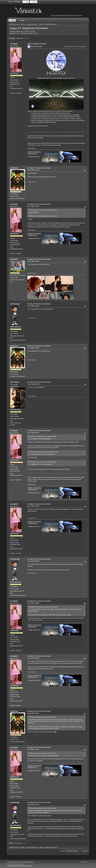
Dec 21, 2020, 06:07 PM (33, 433)
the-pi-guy (16, 304)
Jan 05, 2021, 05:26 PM (33, 713)
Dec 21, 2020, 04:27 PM (33, 206)
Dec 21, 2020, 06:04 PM (33, 384)
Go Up (11, 843)
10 (28, 38)
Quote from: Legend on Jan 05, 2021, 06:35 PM (43, 808)
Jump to (62, 851)
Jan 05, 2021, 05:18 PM (33, 658)
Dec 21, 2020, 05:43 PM (33, 348)
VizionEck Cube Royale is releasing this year (34, 626)
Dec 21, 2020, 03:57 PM (33, 170)
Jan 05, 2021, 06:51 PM (33, 804)
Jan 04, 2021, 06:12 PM (33, 561)
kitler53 (15, 259)
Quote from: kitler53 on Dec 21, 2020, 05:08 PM (43, 437)
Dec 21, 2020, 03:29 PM (36, 46)
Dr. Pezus (15, 382)
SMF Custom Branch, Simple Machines (16, 864)
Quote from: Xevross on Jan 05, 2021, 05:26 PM (43, 753)
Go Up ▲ (87, 862)
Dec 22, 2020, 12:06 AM (33, 506)
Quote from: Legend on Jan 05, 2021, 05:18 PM (43, 717)
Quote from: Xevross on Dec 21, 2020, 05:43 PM (43, 462)
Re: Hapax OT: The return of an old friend (39, 168)
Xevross (15, 168)
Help (82, 862)
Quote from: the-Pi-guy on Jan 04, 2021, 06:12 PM (44, 607)
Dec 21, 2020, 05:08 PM (33, 261)
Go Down (12, 38)
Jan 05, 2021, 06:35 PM (33, 749)
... (26, 38)
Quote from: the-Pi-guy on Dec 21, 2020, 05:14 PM (44, 452)
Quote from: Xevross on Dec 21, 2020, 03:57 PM (43, 210)
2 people (29, 484)
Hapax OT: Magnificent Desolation (37, 44)
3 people (29, 148)
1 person (30, 182)
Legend (15, 44)
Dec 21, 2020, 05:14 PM (33, 306)
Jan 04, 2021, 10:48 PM (33, 603)
